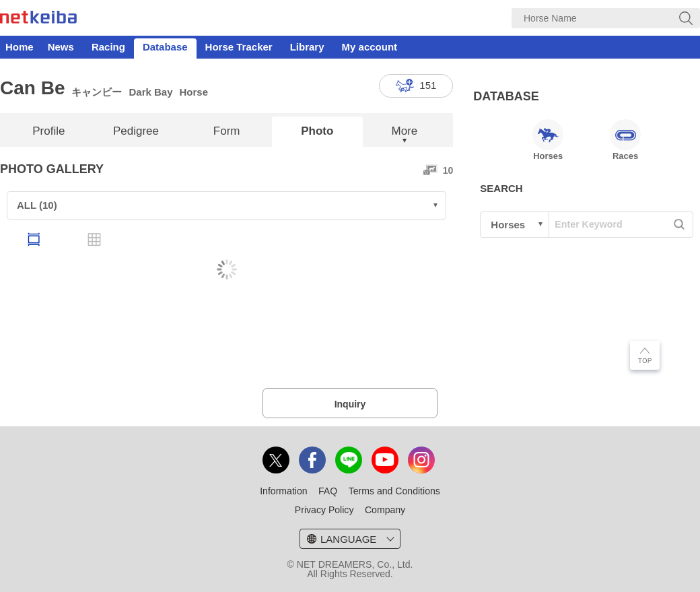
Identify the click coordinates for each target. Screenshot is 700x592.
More (405, 131)
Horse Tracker (239, 47)
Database (165, 47)
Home (20, 47)
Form (227, 131)
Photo (317, 131)
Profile (48, 131)
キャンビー (97, 92)
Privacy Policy (324, 510)
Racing (108, 47)
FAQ (328, 491)
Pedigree (136, 131)
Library (307, 47)
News (61, 47)
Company (385, 510)
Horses (548, 140)
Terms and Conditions (394, 491)
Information (283, 491)
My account (370, 47)
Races (625, 140)
